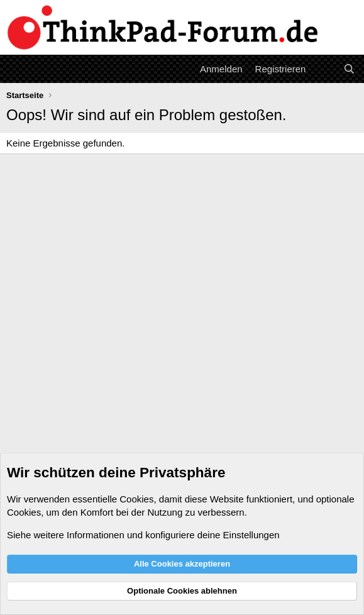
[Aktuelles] (324, 69)
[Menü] (17, 69)
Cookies (136, 499)
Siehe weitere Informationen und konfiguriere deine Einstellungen (143, 535)
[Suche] (349, 69)
